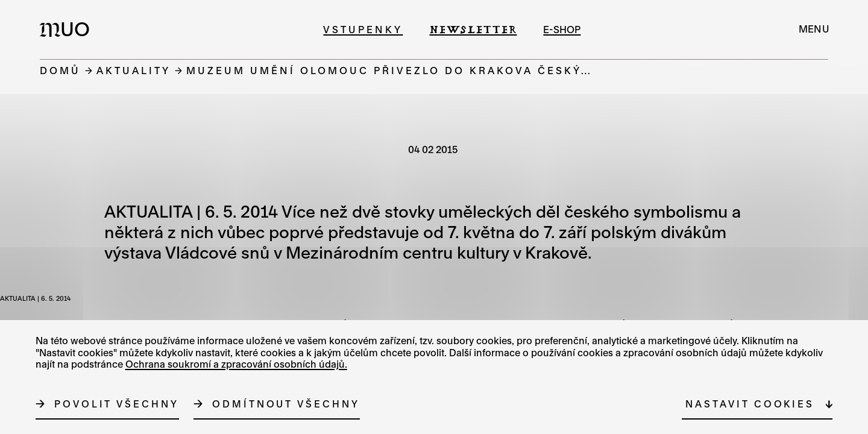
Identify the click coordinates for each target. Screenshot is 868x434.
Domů (60, 70)
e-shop (562, 29)
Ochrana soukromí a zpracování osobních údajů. (236, 364)
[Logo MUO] (68, 29)
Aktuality (134, 70)
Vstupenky (363, 29)
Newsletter (473, 29)
